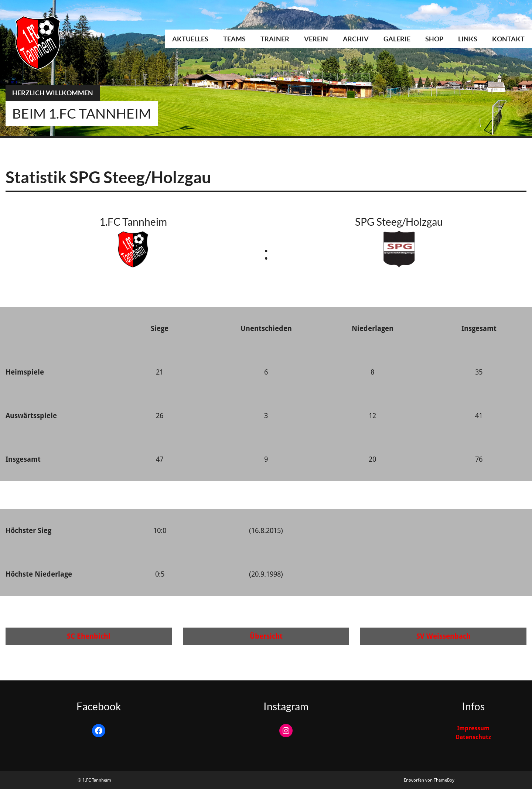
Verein (316, 39)
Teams (234, 39)
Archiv (356, 39)
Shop (434, 39)
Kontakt (508, 39)
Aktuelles (190, 39)
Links (468, 39)
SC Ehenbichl (89, 636)
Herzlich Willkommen (53, 93)
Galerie (397, 39)
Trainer (275, 39)
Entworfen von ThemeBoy (429, 780)
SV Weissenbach (444, 636)
